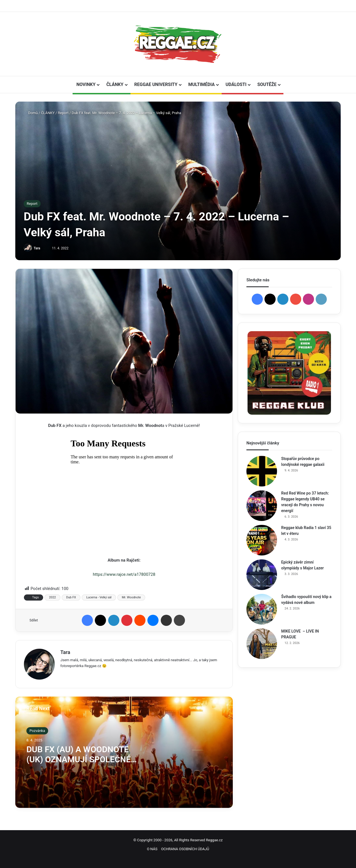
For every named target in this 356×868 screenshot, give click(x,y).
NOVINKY (86, 84)
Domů (31, 113)
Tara (37, 248)
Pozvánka (37, 731)
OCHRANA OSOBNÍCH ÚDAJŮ (185, 849)
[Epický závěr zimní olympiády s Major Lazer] (262, 575)
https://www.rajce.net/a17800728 (124, 574)
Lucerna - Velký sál (99, 597)
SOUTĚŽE (267, 84)
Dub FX (71, 597)
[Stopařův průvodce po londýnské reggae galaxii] (262, 471)
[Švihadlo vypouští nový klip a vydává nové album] (262, 609)
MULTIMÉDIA (202, 84)
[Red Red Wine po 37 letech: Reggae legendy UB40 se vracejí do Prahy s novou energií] (262, 506)
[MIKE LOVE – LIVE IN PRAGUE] (262, 644)
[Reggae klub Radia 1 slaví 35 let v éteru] (262, 540)
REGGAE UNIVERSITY (156, 84)
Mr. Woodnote (131, 597)
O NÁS (152, 849)
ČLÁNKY (115, 84)
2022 (52, 597)
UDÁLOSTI (236, 84)
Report (63, 113)
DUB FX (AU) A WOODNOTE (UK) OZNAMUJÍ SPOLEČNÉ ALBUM (79, 759)
